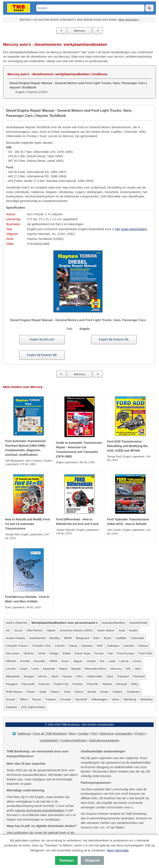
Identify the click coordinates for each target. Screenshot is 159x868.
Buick (108, 638)
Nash (55, 676)
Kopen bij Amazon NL (114, 339)
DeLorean (13, 653)
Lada (112, 661)
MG (128, 669)
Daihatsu (113, 646)
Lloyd (24, 669)
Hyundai (39, 661)
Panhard (139, 676)
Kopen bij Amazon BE (42, 355)
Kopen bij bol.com (42, 339)
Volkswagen (99, 699)
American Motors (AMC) (76, 630)
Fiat (110, 653)
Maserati (49, 669)
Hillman (11, 661)
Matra (63, 669)
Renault (122, 684)
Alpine (51, 630)
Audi (122, 630)
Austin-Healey (15, 638)
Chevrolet (137, 638)
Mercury (79, 31)
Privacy (140, 733)
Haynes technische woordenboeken (40, 810)
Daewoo (87, 646)
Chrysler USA (42, 646)
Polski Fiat (61, 684)
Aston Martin (106, 630)
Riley (134, 684)
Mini (138, 669)
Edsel (67, 653)
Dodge (54, 653)
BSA (96, 638)
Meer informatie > (129, 20)
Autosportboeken (114, 623)
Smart (104, 692)
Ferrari (99, 653)
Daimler (129, 646)
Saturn (55, 692)
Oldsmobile (95, 676)
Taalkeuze (24, 733)
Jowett (91, 661)
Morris (43, 676)
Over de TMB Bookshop (50, 733)
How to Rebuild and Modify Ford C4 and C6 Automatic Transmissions (27, 524)
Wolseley (146, 699)
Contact (83, 733)
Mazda (76, 669)
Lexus (137, 661)
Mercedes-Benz (96, 669)
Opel (110, 676)
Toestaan (66, 860)
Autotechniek (138, 623)
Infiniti (53, 661)
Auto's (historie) (17, 623)
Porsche (93, 684)
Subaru (117, 692)
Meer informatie (118, 850)
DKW (42, 653)
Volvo (115, 699)
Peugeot (12, 684)
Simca (79, 692)
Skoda (92, 692)
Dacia (73, 646)
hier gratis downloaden (131, 229)
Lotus (35, 669)
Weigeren (92, 860)
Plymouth (28, 684)
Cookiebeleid (49, 740)
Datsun (143, 646)
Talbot (23, 699)
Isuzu (65, 661)
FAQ (94, 733)
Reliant (107, 684)
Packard (123, 676)
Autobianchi (37, 638)
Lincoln (11, 669)
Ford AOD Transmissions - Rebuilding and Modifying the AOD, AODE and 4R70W (127, 446)
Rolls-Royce (14, 692)
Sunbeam (133, 692)
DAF (100, 646)
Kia (102, 661)
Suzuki (10, 699)
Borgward (83, 638)
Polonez (44, 684)
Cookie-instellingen (73, 740)
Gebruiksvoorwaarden (104, 740)
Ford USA (145, 653)
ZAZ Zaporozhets (33, 707)
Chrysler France (17, 646)
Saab (43, 692)
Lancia (124, 661)
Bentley (55, 638)
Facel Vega (83, 653)
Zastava (11, 707)
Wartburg (130, 699)
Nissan (67, 676)
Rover (31, 692)
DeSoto (29, 653)
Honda (25, 661)
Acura (18, 630)
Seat (67, 692)
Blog (72, 733)
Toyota (36, 699)
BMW (68, 638)
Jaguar (78, 661)
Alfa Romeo (35, 630)
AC (8, 630)
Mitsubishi (13, 676)
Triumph (65, 699)
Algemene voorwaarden (116, 733)
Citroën (60, 646)
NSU (79, 676)
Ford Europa (126, 653)
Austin (133, 630)
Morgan (29, 676)
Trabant (50, 699)
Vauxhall (81, 699)
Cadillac (121, 638)
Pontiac (78, 684)
